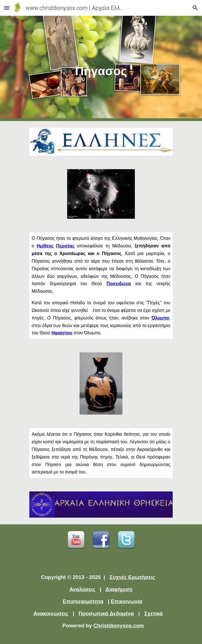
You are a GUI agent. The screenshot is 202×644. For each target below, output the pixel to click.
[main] (101, 68)
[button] (7, 8)
